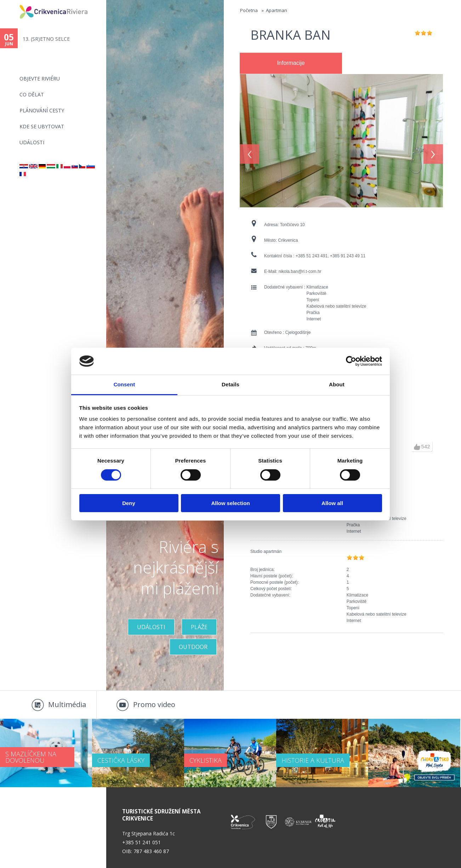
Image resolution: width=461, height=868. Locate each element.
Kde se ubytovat (42, 126)
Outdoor (193, 647)
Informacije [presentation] (291, 63)
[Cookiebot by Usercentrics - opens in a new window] (351, 361)
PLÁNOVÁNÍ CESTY (42, 110)
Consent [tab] (124, 384)
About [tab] (337, 384)
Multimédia (67, 704)
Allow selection (230, 503)
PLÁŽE (199, 627)
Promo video (154, 704)
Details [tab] (230, 384)
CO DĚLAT (32, 94)
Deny (129, 503)
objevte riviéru (40, 79)
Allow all (332, 503)
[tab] (291, 63)
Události (32, 142)
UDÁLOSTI (151, 627)
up (417, 447)
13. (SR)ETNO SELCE (46, 39)
